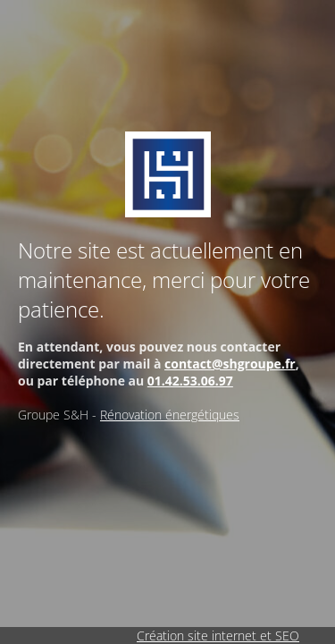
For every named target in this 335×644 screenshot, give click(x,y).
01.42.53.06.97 (190, 381)
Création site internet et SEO (218, 636)
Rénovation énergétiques (170, 415)
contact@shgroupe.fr (230, 364)
